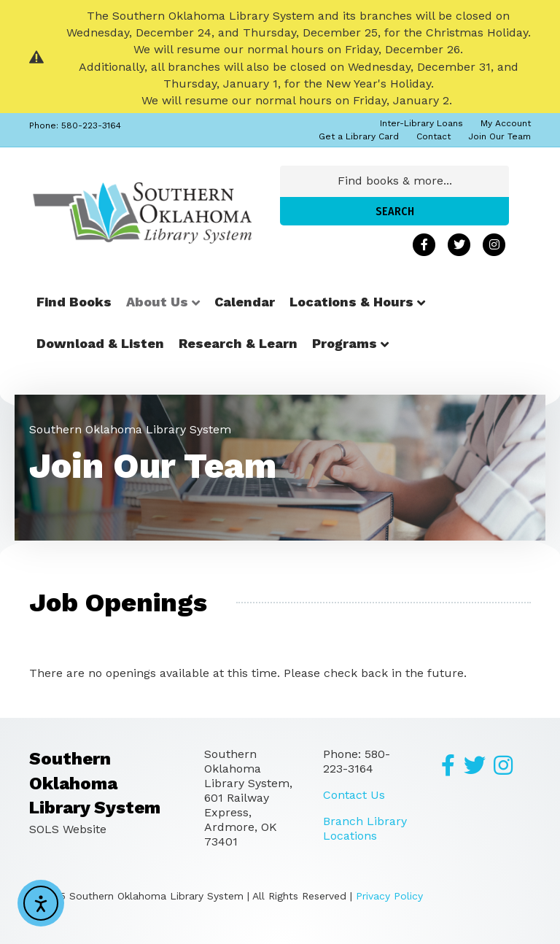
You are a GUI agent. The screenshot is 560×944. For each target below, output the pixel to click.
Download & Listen (100, 343)
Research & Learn (238, 343)
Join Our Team (499, 136)
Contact (433, 136)
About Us (157, 302)
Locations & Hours (351, 302)
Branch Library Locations (365, 828)
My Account (506, 123)
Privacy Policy (389, 896)
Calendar (245, 302)
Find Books (74, 302)
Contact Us (354, 795)
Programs (345, 343)
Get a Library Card (359, 136)
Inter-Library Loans (421, 123)
